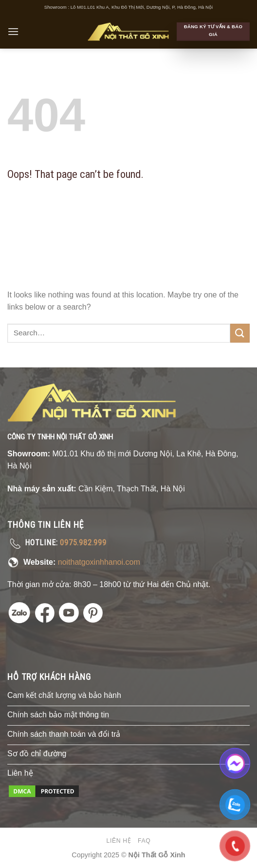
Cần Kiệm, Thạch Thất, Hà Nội (132, 489)
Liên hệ (119, 841)
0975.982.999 (83, 543)
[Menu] (13, 31)
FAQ (144, 841)
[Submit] (240, 333)
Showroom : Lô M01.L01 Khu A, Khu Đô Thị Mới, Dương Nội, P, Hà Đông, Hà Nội (128, 7)
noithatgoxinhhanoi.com (99, 562)
